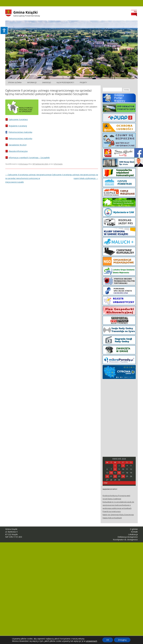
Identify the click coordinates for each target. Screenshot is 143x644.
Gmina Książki (25, 12)
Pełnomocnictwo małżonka (20, 132)
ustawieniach (91, 641)
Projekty (83, 83)
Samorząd (47, 83)
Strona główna (15, 83)
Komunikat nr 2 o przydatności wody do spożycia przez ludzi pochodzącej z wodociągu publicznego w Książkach (118, 505)
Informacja (24, 164)
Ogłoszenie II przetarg (18, 119)
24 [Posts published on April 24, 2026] (123, 476)
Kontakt (134, 532)
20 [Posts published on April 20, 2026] (107, 476)
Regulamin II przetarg (18, 126)
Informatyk (58, 164)
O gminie (134, 529)
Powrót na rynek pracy (112, 511)
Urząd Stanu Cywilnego (112, 499)
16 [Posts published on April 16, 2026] (119, 473)
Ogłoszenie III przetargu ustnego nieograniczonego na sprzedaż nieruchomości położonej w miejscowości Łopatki (28, 178)
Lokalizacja (133, 534)
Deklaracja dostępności (128, 537)
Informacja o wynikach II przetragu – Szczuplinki (29, 158)
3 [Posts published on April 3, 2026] (123, 466)
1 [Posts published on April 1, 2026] (115, 466)
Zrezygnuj (122, 640)
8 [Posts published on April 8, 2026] (115, 469)
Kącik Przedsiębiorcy (65, 83)
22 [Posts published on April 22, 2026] (115, 476)
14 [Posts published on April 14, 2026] (111, 473)
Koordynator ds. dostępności (125, 540)
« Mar (105, 483)
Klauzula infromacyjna (18, 151)
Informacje (32, 83)
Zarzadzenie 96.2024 (17, 145)
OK (108, 640)
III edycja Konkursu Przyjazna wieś (116, 496)
